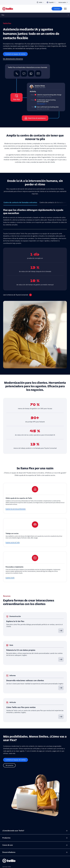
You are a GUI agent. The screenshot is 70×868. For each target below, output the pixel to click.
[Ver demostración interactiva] (13, 59)
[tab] (20, 203)
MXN (40, 2)
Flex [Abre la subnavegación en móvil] (3, 15)
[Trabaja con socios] (35, 533)
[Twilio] (8, 9)
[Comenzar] (57, 9)
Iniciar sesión (63, 2)
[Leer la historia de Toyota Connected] (17, 295)
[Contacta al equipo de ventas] (15, 54)
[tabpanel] (35, 288)
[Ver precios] (9, 765)
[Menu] (65, 9)
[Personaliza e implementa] (35, 567)
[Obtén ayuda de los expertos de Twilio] (35, 498)
